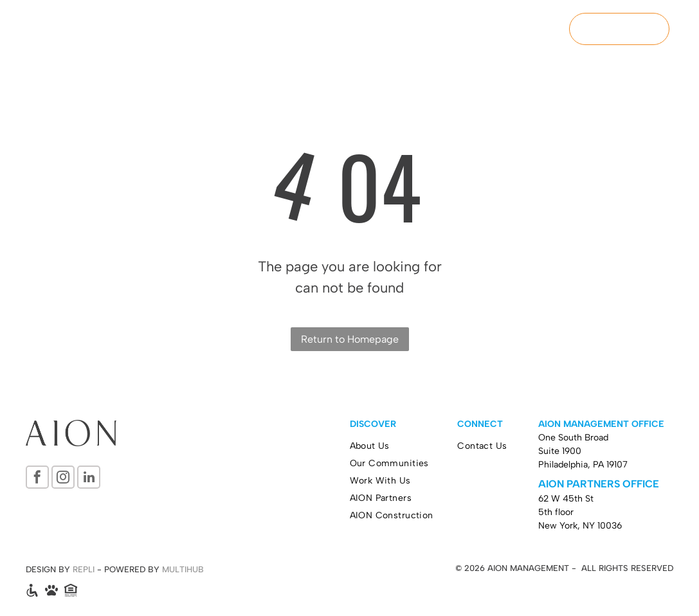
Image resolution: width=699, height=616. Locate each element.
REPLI (84, 569)
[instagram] (63, 479)
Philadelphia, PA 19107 (583, 465)
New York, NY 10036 (580, 526)
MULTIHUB (183, 569)
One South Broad (573, 438)
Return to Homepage (350, 339)
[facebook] (37, 479)
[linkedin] (89, 479)
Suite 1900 (560, 451)
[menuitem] (277, 30)
